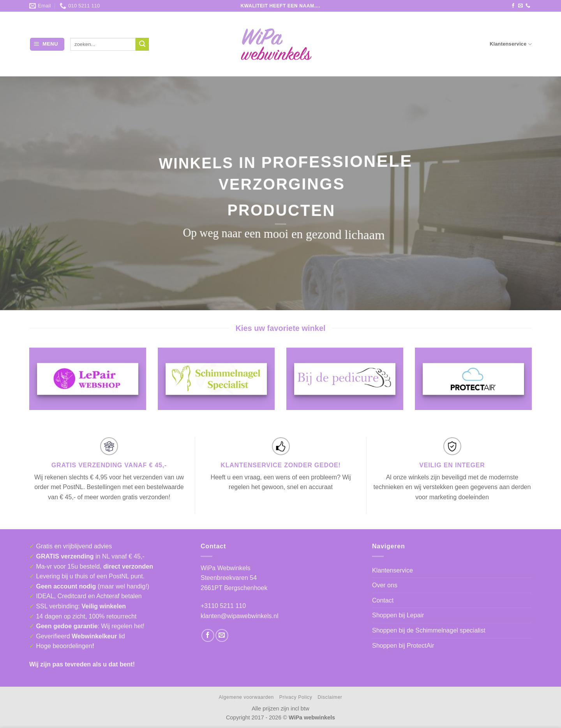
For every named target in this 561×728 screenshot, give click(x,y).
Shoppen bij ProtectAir (403, 646)
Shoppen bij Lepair (398, 615)
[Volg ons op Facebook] (513, 6)
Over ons (385, 585)
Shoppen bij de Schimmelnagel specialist (429, 630)
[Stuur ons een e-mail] (520, 6)
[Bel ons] (528, 6)
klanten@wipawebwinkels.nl (239, 616)
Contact (383, 600)
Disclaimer (330, 697)
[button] (47, 44)
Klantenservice (511, 44)
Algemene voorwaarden (246, 697)
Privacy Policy (296, 697)
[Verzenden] (142, 44)
